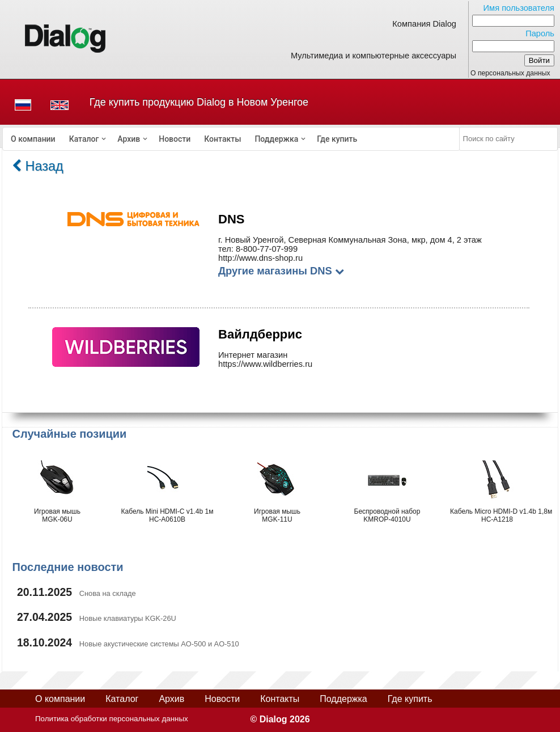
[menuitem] (33, 139)
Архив (129, 139)
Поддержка (276, 139)
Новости (175, 139)
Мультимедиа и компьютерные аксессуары (374, 56)
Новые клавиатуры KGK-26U (128, 618)
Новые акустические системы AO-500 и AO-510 (159, 644)
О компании (33, 139)
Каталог (84, 139)
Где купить (337, 139)
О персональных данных (510, 73)
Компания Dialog (424, 24)
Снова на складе (108, 593)
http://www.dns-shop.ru (260, 258)
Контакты (222, 139)
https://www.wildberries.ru (265, 364)
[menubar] (231, 139)
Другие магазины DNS (281, 271)
